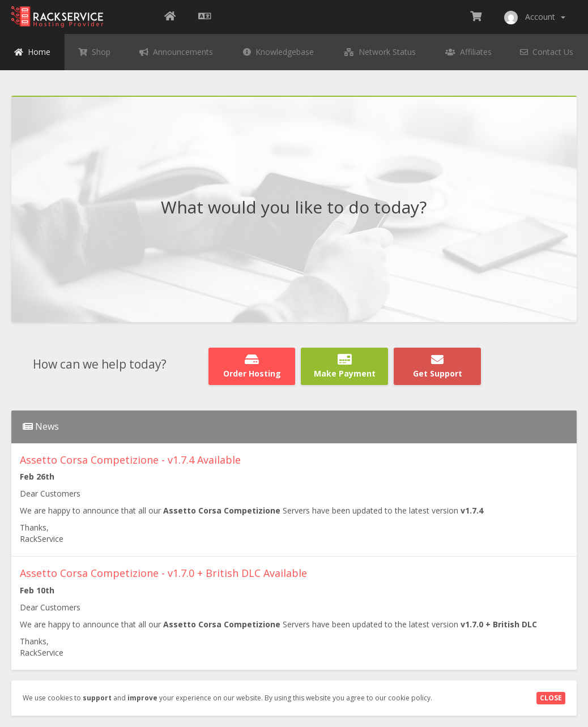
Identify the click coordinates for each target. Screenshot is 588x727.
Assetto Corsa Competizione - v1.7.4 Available (130, 460)
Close (551, 698)
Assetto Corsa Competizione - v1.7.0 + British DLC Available (163, 573)
